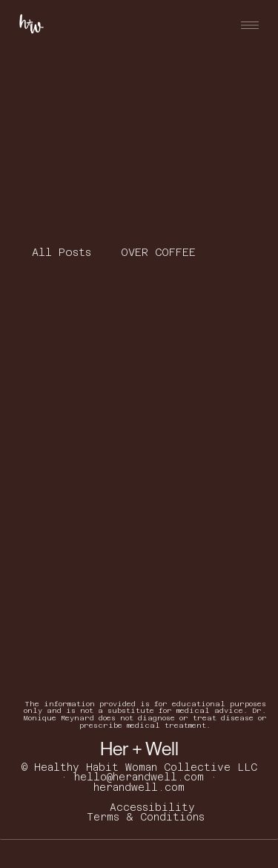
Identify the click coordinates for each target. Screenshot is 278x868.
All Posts (62, 252)
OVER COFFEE (158, 252)
